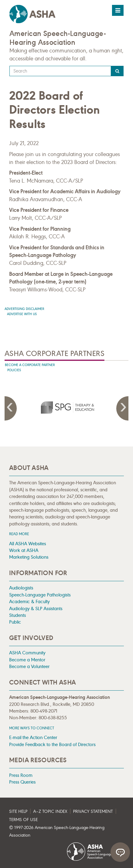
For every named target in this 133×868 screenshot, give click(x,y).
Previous (11, 408)
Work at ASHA (24, 550)
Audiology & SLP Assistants (36, 608)
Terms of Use (23, 820)
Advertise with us (22, 314)
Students (17, 615)
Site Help (18, 811)
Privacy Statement (93, 811)
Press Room (21, 775)
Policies (14, 370)
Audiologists (21, 588)
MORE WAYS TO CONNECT (32, 728)
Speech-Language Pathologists (40, 595)
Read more (19, 534)
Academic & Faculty (29, 601)
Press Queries (22, 782)
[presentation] (67, 407)
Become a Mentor (27, 660)
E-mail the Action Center (33, 737)
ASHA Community (27, 653)
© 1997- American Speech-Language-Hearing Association (57, 832)
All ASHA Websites (28, 544)
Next (122, 408)
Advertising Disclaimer (24, 309)
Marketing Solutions (29, 557)
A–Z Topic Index (50, 811)
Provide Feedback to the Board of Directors (52, 744)
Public (15, 622)
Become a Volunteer (29, 666)
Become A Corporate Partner (30, 365)
